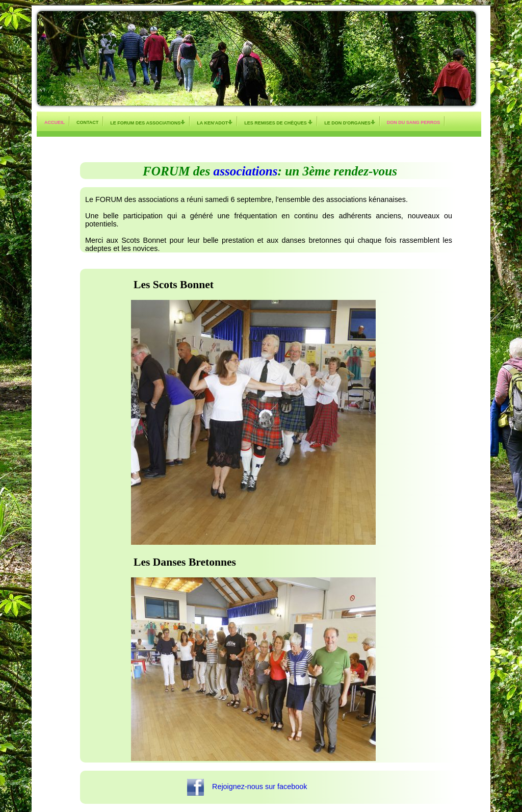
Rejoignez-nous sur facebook (256, 786)
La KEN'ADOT (215, 123)
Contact (87, 122)
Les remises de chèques (278, 123)
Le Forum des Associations (148, 123)
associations (246, 171)
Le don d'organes (350, 123)
